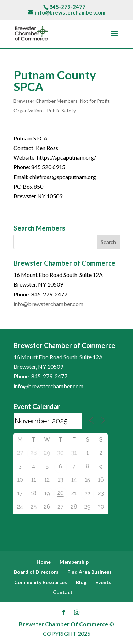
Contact (63, 592)
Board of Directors (36, 572)
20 (60, 493)
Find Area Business (90, 572)
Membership (74, 562)
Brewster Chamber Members (46, 101)
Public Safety (61, 110)
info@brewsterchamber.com (48, 304)
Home (44, 562)
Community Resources (41, 582)
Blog (81, 582)
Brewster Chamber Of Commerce (63, 624)
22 (87, 493)
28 (34, 453)
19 (47, 493)
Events (103, 582)
